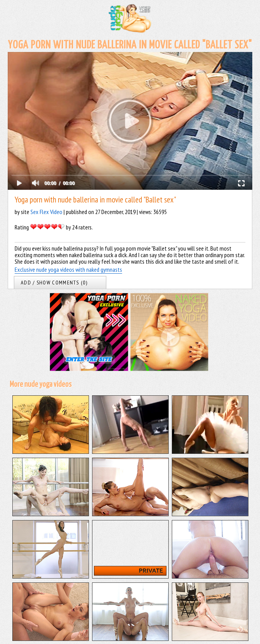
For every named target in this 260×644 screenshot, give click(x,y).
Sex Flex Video (46, 212)
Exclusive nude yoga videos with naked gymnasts (68, 269)
